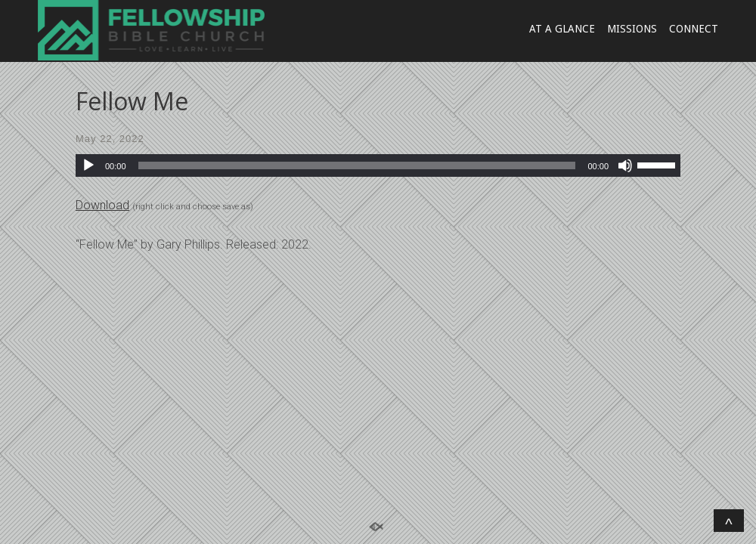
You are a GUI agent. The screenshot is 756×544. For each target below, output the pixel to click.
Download (102, 205)
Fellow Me (132, 101)
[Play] (88, 165)
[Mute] (625, 165)
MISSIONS (632, 29)
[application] (378, 165)
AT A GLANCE (562, 29)
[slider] (357, 165)
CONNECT (694, 29)
